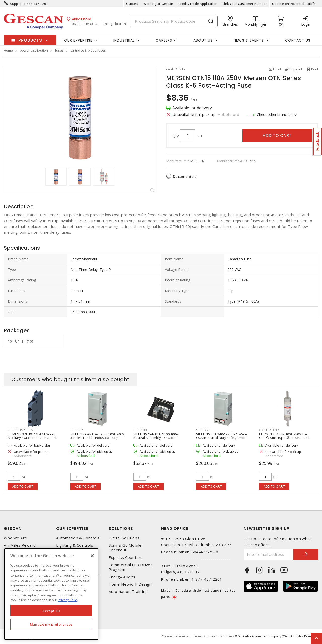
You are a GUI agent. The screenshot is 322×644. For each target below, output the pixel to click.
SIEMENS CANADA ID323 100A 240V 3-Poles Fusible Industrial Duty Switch (97, 438)
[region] (51, 594)
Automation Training (128, 592)
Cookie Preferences (176, 636)
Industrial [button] (124, 40)
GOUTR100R (269, 430)
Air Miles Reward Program (20, 548)
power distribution (34, 50)
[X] (92, 556)
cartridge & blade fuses (88, 50)
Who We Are (15, 538)
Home (8, 50)
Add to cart (277, 136)
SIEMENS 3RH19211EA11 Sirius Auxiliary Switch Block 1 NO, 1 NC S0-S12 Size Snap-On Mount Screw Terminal (35, 439)
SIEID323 (78, 430)
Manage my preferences (51, 624)
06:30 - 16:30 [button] (82, 24)
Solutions (121, 529)
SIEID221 (203, 430)
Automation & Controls (78, 538)
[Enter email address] (269, 554)
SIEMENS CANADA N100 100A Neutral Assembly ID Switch (156, 436)
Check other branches (275, 114)
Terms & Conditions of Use (213, 636)
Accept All (51, 611)
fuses (59, 50)
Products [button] (30, 40)
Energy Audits (122, 577)
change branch (115, 24)
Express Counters (126, 558)
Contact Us (298, 40)
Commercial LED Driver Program (130, 567)
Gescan (13, 529)
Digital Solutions (124, 538)
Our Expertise (72, 529)
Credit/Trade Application (198, 4)
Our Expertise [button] (78, 40)
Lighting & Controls (75, 545)
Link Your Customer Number (245, 4)
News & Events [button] (249, 40)
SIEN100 (140, 430)
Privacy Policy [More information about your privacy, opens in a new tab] (68, 600)
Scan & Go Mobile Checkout (125, 548)
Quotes (132, 4)
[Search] (174, 21)
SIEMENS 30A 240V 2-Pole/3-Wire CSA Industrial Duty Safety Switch (222, 436)
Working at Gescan (158, 4)
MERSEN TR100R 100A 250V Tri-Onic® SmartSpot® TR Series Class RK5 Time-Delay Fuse (287, 438)
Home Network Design (130, 584)
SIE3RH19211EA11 (22, 430)
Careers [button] (164, 40)
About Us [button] (203, 40)
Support (16, 4)
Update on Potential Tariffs (294, 4)
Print (315, 69)
